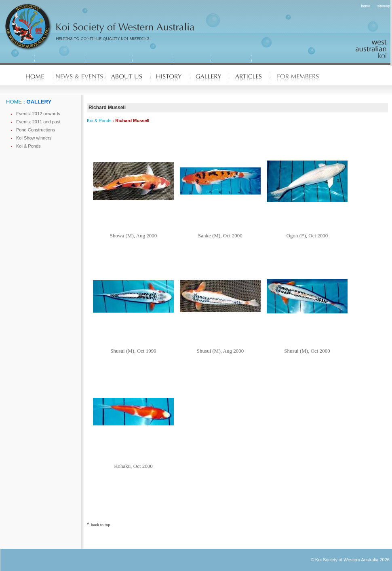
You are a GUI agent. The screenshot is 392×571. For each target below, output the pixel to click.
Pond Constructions (36, 130)
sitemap (384, 6)
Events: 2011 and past (38, 122)
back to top (101, 525)
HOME (14, 102)
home (366, 6)
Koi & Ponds (28, 146)
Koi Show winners (34, 138)
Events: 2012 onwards (38, 114)
